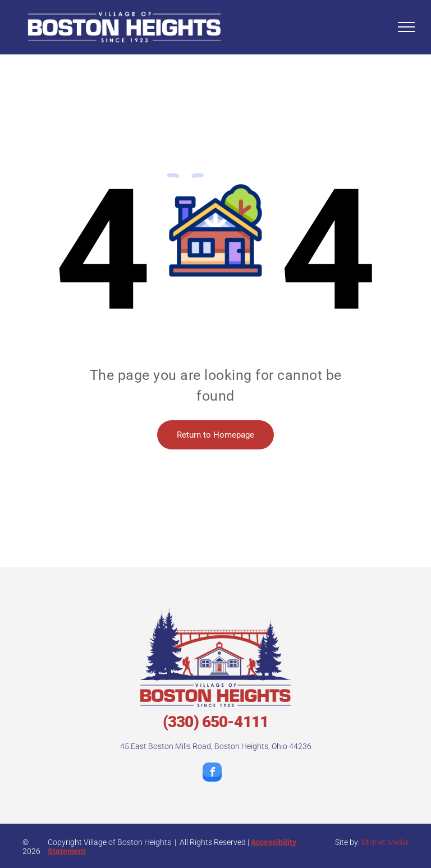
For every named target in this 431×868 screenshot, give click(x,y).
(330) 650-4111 (215, 722)
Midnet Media (385, 842)
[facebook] (212, 773)
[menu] (406, 27)
